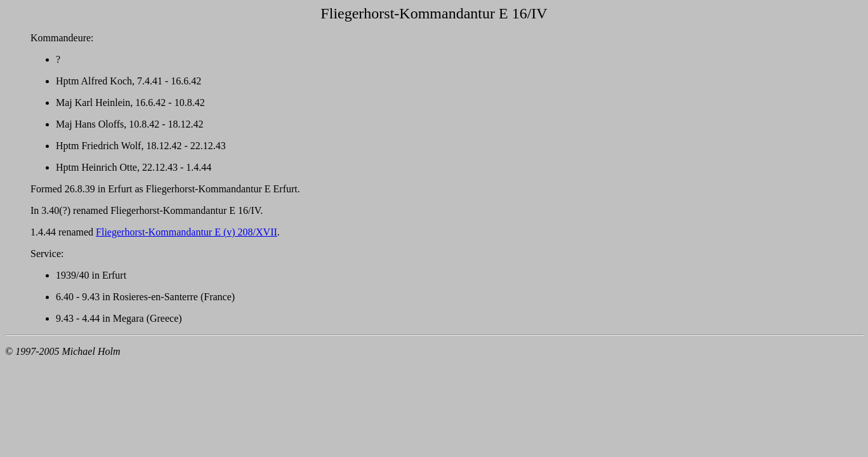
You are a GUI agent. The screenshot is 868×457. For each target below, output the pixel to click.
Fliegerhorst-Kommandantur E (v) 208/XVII (187, 232)
